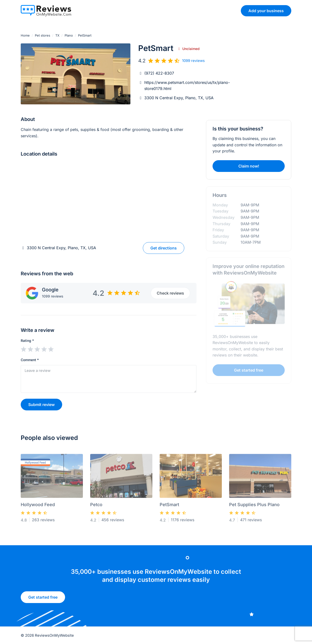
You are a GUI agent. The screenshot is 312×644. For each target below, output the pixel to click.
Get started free (43, 599)
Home (25, 35)
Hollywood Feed (38, 506)
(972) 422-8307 (159, 73)
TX (57, 35)
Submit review (41, 405)
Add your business (266, 11)
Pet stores (43, 35)
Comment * (30, 360)
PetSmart (169, 506)
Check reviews (170, 293)
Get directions (164, 248)
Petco (96, 506)
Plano (69, 35)
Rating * (27, 341)
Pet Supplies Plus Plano (254, 506)
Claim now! (249, 166)
